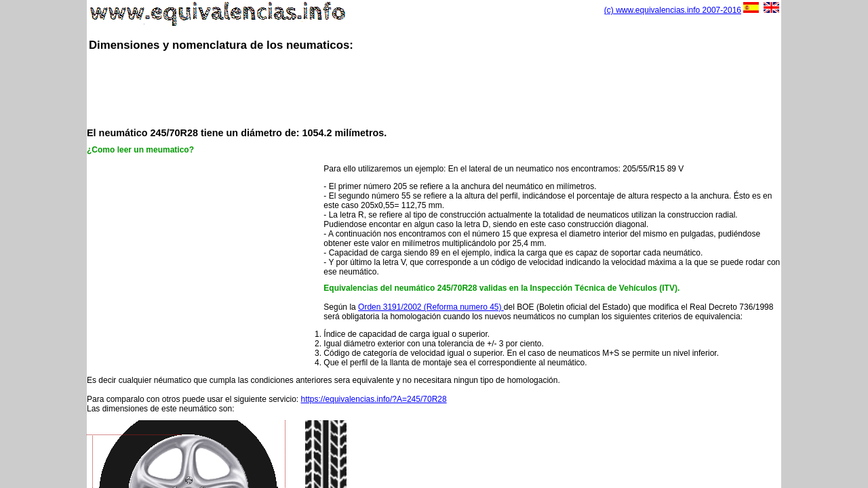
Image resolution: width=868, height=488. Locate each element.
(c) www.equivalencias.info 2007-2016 (673, 10)
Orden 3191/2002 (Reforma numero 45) (431, 307)
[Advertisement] (434, 88)
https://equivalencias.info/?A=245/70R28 (374, 399)
